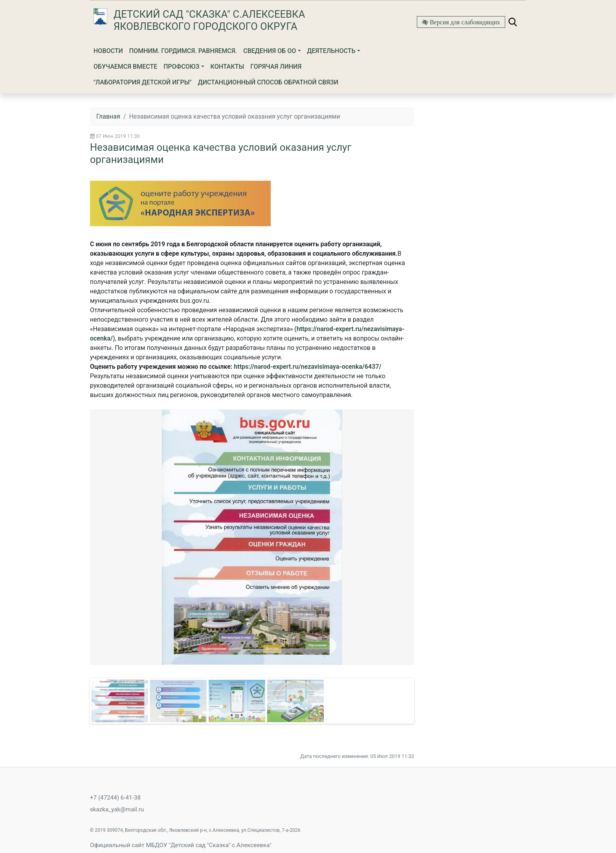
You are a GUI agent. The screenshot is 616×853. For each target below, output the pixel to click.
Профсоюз (181, 67)
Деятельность (331, 51)
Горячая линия (276, 67)
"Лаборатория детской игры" (143, 82)
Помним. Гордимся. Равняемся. (183, 51)
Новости (108, 51)
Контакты (227, 67)
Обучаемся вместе (125, 67)
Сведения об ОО (269, 51)
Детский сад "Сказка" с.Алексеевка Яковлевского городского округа (209, 20)
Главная (108, 116)
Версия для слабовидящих (464, 22)
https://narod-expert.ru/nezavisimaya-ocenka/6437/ (307, 367)
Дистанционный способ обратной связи (268, 82)
